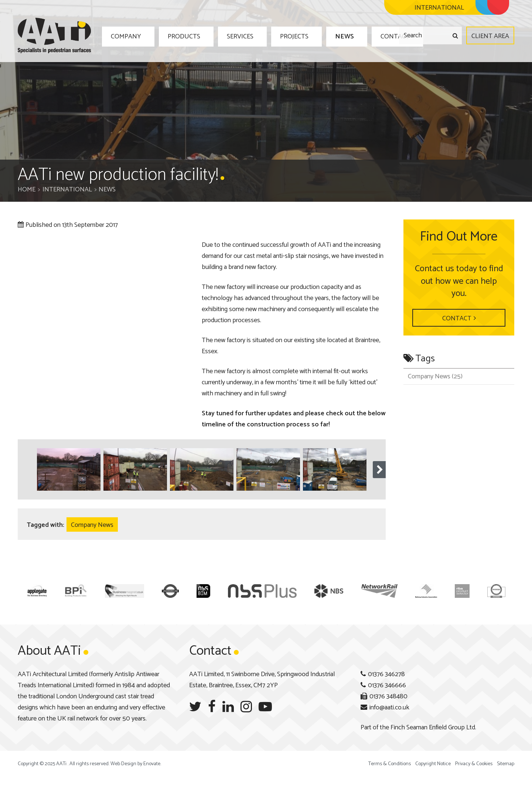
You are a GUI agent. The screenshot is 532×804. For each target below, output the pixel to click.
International (67, 190)
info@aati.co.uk (389, 708)
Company (126, 36)
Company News (92, 525)
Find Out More (459, 237)
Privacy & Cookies (474, 764)
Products (178, 36)
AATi (54, 35)
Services (229, 36)
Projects (277, 36)
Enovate (152, 764)
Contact (365, 36)
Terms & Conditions (390, 764)
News (321, 36)
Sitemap (506, 764)
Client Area (490, 36)
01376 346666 (387, 685)
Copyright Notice (433, 764)
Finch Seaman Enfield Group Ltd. (433, 728)
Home (27, 190)
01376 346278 (386, 674)
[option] (69, 469)
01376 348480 (388, 696)
